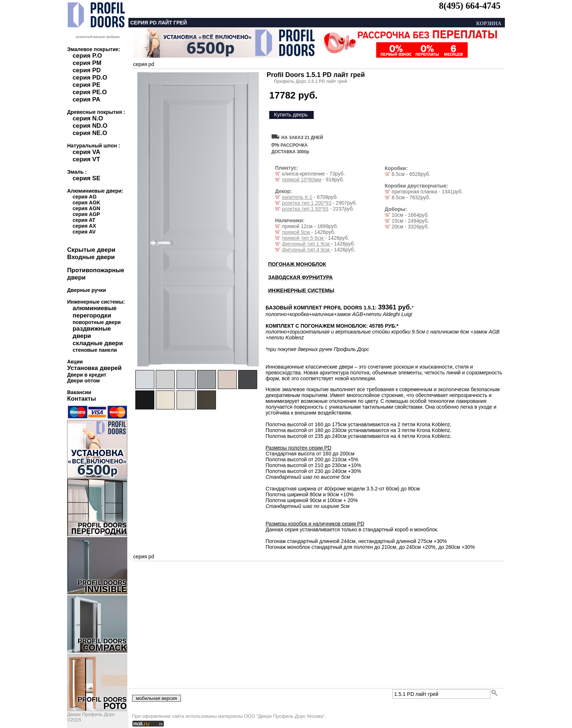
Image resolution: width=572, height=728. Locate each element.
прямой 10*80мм (302, 180)
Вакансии (79, 392)
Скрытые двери (91, 250)
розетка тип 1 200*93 (307, 203)
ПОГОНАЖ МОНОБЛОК (297, 264)
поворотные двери (97, 322)
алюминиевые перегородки (95, 312)
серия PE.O (90, 92)
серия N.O (88, 118)
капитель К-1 (297, 197)
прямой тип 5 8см (304, 238)
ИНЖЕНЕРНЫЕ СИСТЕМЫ (301, 290)
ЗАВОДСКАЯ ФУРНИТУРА (300, 277)
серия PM (87, 63)
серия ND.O (90, 126)
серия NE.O (90, 133)
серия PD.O (90, 78)
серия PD (87, 70)
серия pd (144, 64)
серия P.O (87, 56)
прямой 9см (297, 232)
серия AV (84, 232)
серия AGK (86, 203)
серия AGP (86, 214)
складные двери (98, 343)
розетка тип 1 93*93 (305, 209)
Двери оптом (84, 381)
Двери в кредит (87, 375)
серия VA (86, 152)
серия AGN (86, 208)
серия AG (85, 197)
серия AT (84, 220)
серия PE (86, 85)
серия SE (86, 178)
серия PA (86, 99)
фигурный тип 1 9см (306, 244)
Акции (75, 362)
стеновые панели (95, 350)
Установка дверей (94, 368)
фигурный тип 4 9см (306, 250)
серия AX (84, 226)
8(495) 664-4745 (470, 6)
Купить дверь (291, 114)
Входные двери (91, 257)
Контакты (82, 399)
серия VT (86, 159)
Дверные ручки (87, 290)
